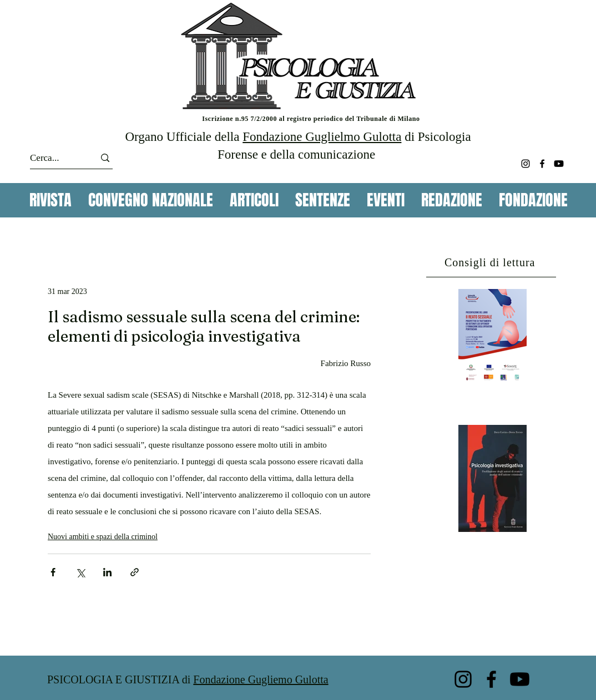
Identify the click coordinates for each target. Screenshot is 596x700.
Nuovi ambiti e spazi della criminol (103, 537)
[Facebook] (542, 164)
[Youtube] (559, 164)
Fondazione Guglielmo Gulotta (322, 137)
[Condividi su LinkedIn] (107, 572)
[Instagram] (526, 164)
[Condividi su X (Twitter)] (80, 572)
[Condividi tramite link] (135, 572)
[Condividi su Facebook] (53, 572)
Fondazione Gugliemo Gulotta (261, 679)
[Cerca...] (52, 158)
